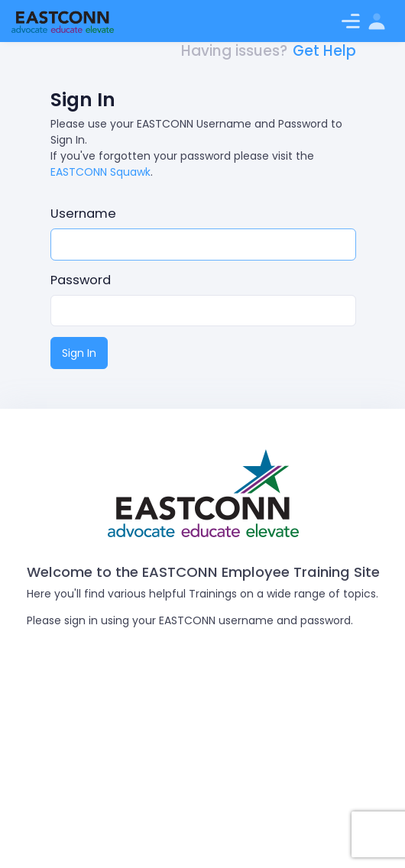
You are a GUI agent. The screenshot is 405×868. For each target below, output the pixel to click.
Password (81, 280)
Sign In (79, 353)
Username (83, 214)
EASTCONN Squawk (100, 172)
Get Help (324, 51)
